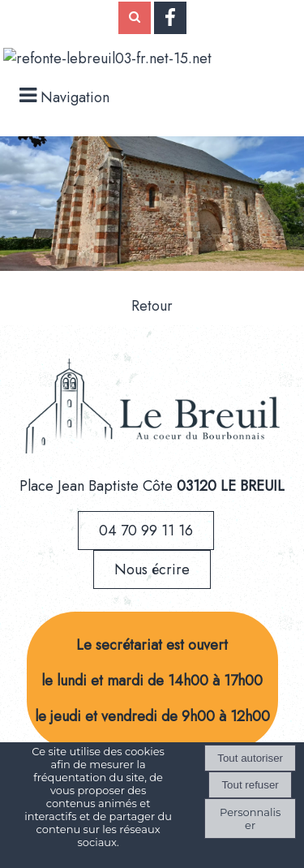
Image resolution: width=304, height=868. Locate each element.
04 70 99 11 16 (146, 531)
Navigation (75, 97)
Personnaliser (250, 819)
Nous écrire (152, 569)
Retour (152, 306)
